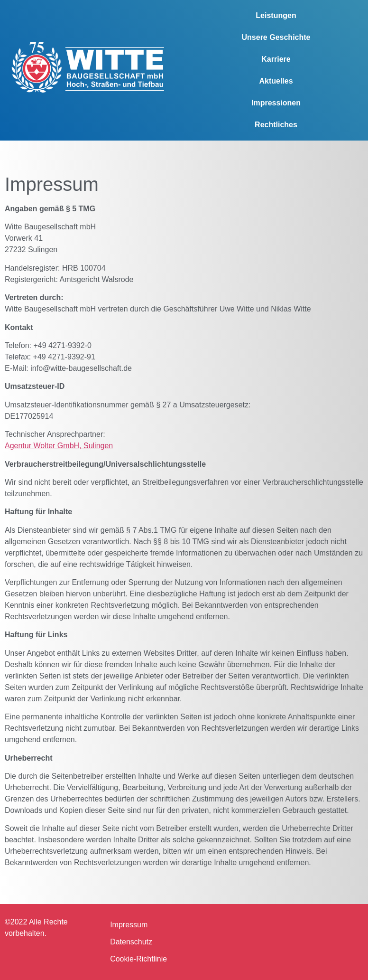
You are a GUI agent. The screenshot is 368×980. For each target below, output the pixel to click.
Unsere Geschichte (276, 37)
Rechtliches (276, 125)
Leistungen (276, 15)
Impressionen (276, 103)
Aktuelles (276, 81)
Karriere (276, 59)
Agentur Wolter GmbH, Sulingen (59, 446)
